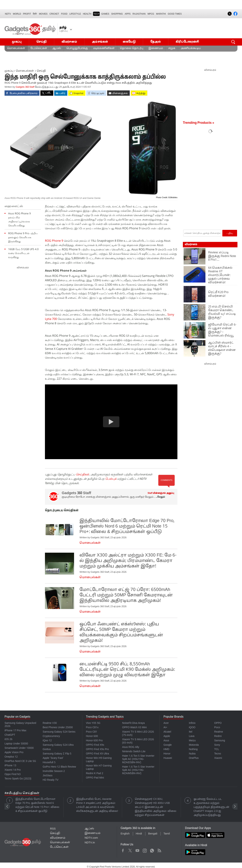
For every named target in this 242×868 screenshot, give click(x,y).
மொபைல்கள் (16, 48)
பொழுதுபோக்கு (77, 48)
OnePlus (194, 758)
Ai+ (165, 728)
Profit (27, 14)
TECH (96, 14)
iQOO (192, 728)
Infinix (192, 723)
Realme (219, 732)
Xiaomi (218, 758)
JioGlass (48, 776)
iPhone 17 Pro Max (15, 731)
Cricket (54, 14)
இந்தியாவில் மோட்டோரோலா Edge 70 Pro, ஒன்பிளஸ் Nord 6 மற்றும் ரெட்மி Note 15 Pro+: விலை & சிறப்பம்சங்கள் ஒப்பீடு (37, 805)
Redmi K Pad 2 (95, 773)
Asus (166, 741)
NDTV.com (91, 838)
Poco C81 (92, 732)
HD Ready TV (51, 780)
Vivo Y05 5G (93, 723)
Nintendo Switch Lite (134, 752)
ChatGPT (10, 735)
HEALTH (87, 14)
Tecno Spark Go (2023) (18, 779)
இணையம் (156, 48)
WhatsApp (152, 850)
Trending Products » (199, 123)
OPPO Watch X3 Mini (134, 728)
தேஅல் (155, 42)
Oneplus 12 (11, 757)
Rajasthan (139, 14)
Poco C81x (92, 728)
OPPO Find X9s (95, 745)
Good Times (175, 14)
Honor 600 (92, 736)
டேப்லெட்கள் (39, 48)
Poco (217, 728)
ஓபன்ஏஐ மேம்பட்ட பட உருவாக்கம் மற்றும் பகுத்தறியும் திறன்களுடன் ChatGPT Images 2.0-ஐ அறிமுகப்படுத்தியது (211, 807)
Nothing (193, 749)
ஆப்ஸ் (57, 48)
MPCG (151, 14)
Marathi (161, 14)
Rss (159, 850)
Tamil (167, 834)
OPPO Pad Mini (95, 778)
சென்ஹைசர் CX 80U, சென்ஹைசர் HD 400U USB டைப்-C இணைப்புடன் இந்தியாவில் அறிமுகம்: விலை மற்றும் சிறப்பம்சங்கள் (156, 807)
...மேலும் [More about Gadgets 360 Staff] (160, 497)
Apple (167, 736)
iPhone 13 (10, 766)
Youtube (137, 850)
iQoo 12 (47, 741)
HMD (166, 749)
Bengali (153, 834)
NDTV (8, 14)
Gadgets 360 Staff (25, 87)
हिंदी (35, 14)
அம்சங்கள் (100, 42)
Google (167, 745)
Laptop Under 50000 (16, 744)
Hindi (139, 834)
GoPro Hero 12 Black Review (59, 767)
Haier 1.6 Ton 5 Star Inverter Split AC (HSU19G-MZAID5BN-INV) (138, 759)
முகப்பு (17, 42)
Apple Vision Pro (14, 753)
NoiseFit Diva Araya (133, 723)
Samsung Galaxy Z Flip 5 (57, 754)
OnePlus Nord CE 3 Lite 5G (20, 761)
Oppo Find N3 (13, 774)
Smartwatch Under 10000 (19, 748)
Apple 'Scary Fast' (53, 758)
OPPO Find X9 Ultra (97, 754)
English (125, 834)
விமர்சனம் (69, 42)
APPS (128, 14)
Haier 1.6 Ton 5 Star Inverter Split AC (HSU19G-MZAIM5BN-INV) (138, 770)
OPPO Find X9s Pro (97, 749)
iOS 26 (8, 739)
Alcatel (167, 732)
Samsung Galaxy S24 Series (59, 732)
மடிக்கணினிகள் (104, 48)
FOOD (64, 14)
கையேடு (129, 42)
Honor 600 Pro (94, 741)
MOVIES (43, 14)
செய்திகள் (82, 474)
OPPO (218, 723)
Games (105, 14)
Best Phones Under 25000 (58, 728)
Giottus (47, 749)
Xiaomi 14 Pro (13, 770)
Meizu (192, 741)
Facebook (123, 850)
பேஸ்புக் (111, 479)
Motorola (194, 745)
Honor (167, 754)
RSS (53, 829)
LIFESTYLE (75, 14)
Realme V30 (50, 723)
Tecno (218, 754)
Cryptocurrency (51, 736)
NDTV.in (90, 843)
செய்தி (42, 42)
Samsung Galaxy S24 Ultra (58, 745)
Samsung (220, 741)
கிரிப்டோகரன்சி (187, 42)
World (17, 14)
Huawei (168, 758)
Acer (166, 723)
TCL (217, 749)
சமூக (172, 48)
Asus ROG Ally (131, 747)
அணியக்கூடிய (191, 48)
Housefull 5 (49, 763)
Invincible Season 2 (54, 771)
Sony (217, 745)
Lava (192, 736)
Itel (191, 732)
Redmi (218, 736)
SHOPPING (117, 14)
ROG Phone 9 (54, 241)
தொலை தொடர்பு (132, 48)
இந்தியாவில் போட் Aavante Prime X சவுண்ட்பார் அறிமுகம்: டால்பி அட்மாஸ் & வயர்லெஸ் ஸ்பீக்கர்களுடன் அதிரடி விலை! (97, 805)
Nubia (192, 754)
